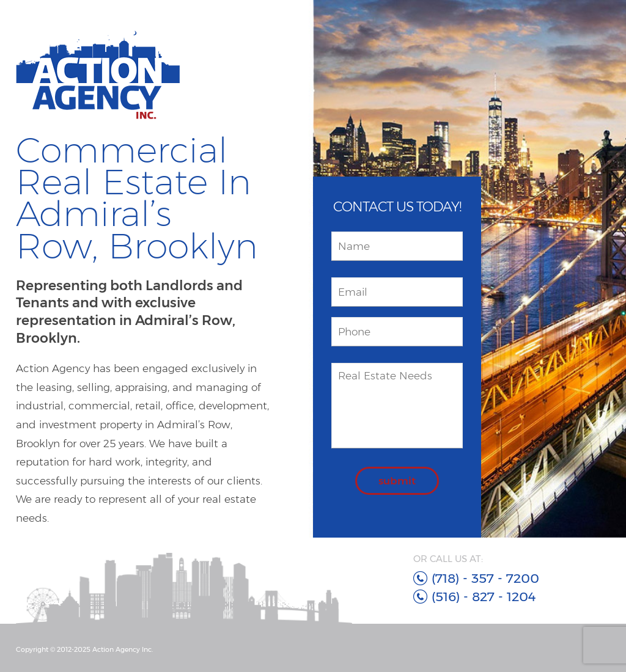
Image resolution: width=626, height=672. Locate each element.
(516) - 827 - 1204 (484, 597)
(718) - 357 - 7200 (485, 578)
